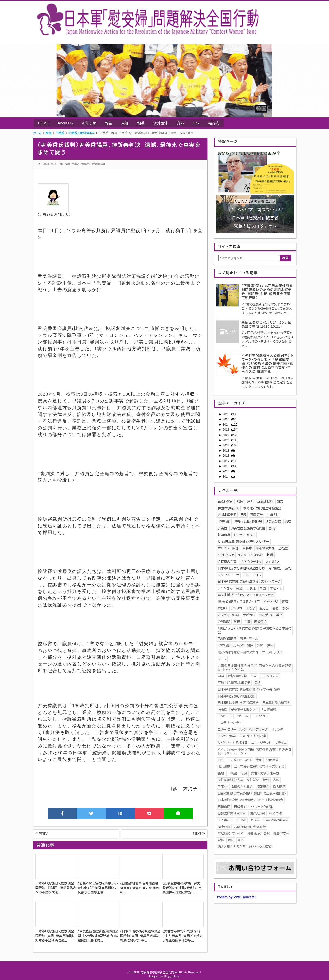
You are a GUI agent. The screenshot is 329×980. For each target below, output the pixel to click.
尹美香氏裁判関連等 (93, 164)
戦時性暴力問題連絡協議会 (262, 508)
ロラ (221, 760)
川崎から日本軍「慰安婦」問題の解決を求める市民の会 (254, 630)
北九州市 (224, 767)
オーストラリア (272, 652)
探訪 (257, 683)
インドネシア (226, 555)
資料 (180, 123)
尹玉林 (222, 787)
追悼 (270, 645)
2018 (226, 456)
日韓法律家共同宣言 (232, 813)
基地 (221, 773)
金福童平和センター (245, 709)
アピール (242, 716)
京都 (259, 760)
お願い (222, 608)
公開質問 (224, 622)
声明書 (232, 773)
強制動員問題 (227, 639)
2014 (226, 476)
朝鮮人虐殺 (258, 813)
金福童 (283, 548)
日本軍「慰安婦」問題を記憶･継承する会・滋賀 (249, 689)
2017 (226, 461)
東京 (288, 522)
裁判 (288, 568)
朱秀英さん (225, 820)
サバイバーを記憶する (233, 743)
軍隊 (241, 840)
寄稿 (276, 780)
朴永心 (242, 820)
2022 (226, 435)
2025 (226, 419)
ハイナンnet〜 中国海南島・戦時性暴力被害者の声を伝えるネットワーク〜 (254, 751)
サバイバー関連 (228, 548)
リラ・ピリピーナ (228, 575)
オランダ (277, 730)
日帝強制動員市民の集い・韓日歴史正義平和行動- (252, 793)
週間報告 (256, 515)
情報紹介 (263, 787)
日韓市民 (224, 807)
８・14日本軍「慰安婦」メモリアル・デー (243, 542)
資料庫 (247, 548)
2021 (226, 440)
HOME (43, 123)
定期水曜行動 (237, 676)
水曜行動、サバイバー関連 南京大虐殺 (244, 833)
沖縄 (260, 645)
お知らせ (89, 123)
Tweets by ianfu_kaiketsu (236, 897)
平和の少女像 (265, 548)
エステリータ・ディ (230, 723)
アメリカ (236, 608)
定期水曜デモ (227, 515)
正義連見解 (265, 502)
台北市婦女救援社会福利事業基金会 (259, 767)
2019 (226, 450)
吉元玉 (264, 608)
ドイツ (257, 575)
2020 (226, 445)
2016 (226, 466)
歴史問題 (224, 827)
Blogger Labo (172, 976)
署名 (275, 608)
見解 (125, 123)
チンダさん (225, 588)
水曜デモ (276, 588)
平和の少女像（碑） (251, 555)
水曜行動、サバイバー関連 (235, 645)
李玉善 (255, 820)
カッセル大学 (227, 736)
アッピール (225, 716)
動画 (237, 622)
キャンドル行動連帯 (253, 736)
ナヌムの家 (273, 522)
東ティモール (249, 639)
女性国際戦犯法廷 (230, 780)
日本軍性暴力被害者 (276, 703)
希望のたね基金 (242, 787)
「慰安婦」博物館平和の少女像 (238, 652)
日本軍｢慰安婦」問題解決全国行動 (241, 568)
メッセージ (271, 602)
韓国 (67, 164)
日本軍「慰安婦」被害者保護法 (238, 703)
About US (65, 123)
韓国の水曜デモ (228, 508)
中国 (263, 588)
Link (196, 123)
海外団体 (160, 123)
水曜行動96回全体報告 (250, 827)
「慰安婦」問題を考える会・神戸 (239, 602)
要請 (285, 602)
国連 (221, 676)
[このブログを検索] (249, 258)
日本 (246, 575)
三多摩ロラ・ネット (240, 760)
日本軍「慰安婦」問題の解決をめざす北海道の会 (250, 800)
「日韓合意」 (270, 709)
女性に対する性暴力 (265, 773)
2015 (226, 471)
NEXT (199, 834)
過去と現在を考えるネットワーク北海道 (245, 847)
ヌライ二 (281, 743)
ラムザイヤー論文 (271, 615)
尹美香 (76, 164)
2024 (226, 424)
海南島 (222, 709)
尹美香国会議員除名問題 (248, 528)
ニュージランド (261, 743)
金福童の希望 (227, 562)
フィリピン (272, 562)
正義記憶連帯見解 (276, 820)
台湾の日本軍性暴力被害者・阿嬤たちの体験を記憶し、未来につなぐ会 (254, 668)
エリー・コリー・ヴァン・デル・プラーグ (243, 730)
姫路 (266, 780)
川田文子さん (270, 676)
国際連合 (260, 622)
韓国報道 (224, 535)
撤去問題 (279, 787)
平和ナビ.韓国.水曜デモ (234, 683)
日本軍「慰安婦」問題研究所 (236, 696)
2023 (226, 430)
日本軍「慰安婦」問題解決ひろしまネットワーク (249, 582)
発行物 (214, 123)
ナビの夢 (249, 615)
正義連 (251, 588)
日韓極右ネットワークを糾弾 (253, 807)
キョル (222, 659)
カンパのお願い (228, 615)
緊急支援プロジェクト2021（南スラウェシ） (246, 595)
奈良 (244, 773)
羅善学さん (281, 833)
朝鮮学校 (275, 813)
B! (120, 813)
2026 (226, 414)
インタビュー (260, 716)
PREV (41, 834)
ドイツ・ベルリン (245, 535)
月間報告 (275, 568)
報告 (108, 123)
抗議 (270, 555)
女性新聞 (253, 780)
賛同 (231, 840)
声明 (250, 502)
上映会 (251, 608)
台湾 (247, 622)
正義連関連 (225, 502)
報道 (141, 123)
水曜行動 (224, 522)
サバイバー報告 (251, 562)
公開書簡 (272, 760)
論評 (286, 608)
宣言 (253, 676)
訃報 (272, 528)
